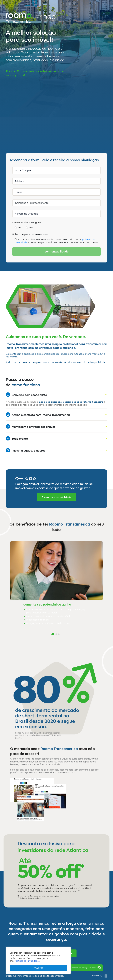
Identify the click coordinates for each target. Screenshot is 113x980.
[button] (53, 634)
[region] (38, 960)
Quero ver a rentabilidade (56, 497)
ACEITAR (38, 968)
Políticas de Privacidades (27, 961)
